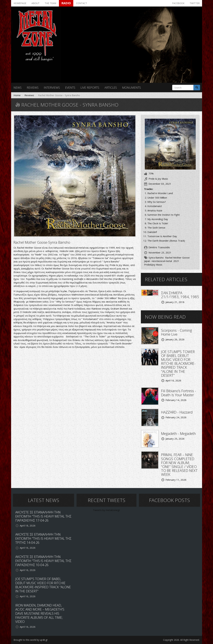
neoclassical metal (162, 261)
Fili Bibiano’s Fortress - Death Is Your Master (179, 393)
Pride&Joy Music (153, 265)
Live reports (90, 88)
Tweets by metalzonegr (107, 510)
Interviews (52, 88)
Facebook (178, 3)
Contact (82, 3)
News (18, 88)
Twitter (195, 3)
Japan (147, 261)
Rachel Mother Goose (177, 258)
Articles (111, 88)
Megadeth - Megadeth (178, 433)
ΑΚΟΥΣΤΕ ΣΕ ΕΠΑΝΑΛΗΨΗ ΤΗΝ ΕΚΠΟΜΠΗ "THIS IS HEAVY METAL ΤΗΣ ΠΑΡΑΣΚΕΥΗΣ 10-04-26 (43, 561)
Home (17, 95)
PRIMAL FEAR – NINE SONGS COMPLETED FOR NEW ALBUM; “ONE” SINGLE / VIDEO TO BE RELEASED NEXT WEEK (179, 464)
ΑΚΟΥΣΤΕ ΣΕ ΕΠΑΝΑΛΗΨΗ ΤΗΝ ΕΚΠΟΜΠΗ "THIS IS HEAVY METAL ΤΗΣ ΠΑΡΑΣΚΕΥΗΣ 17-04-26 (43, 516)
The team (50, 3)
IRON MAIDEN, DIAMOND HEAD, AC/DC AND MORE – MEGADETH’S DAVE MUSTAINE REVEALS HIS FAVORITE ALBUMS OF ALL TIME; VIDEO (40, 613)
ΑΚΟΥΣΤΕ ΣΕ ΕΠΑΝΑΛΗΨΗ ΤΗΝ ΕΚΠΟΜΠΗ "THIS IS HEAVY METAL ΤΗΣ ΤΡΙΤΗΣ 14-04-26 (43, 538)
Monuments (131, 88)
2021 (176, 261)
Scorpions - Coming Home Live (177, 332)
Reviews (33, 88)
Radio (66, 3)
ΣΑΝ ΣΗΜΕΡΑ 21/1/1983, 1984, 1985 (180, 295)
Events (70, 88)
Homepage (20, 3)
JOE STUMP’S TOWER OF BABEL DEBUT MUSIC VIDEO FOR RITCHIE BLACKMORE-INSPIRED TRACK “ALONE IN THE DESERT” (178, 363)
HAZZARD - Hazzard (177, 412)
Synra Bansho (156, 258)
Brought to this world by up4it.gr (31, 640)
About (35, 3)
